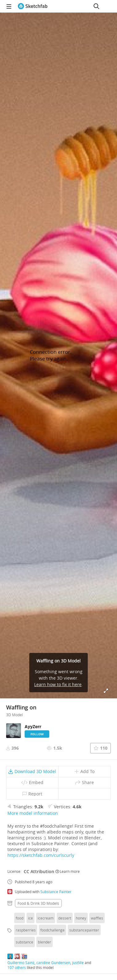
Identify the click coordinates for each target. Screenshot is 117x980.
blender (44, 942)
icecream (46, 918)
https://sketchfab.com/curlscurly (41, 855)
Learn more (68, 871)
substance (24, 942)
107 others (17, 967)
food (20, 918)
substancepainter (84, 930)
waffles (97, 918)
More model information (33, 813)
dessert (65, 918)
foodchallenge (52, 930)
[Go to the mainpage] (33, 6)
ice (30, 918)
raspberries (26, 930)
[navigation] (9, 6)
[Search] (96, 6)
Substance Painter (56, 892)
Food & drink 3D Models (38, 903)
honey (81, 918)
